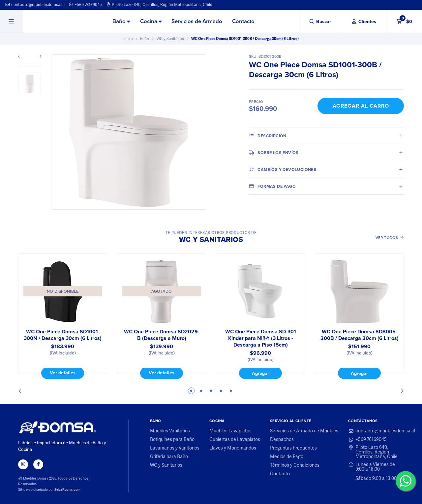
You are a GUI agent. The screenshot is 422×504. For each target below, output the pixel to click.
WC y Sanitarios (170, 39)
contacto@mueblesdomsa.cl (35, 5)
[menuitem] (121, 22)
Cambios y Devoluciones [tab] (283, 169)
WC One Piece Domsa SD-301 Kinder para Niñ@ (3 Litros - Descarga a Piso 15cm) (261, 338)
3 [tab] (211, 391)
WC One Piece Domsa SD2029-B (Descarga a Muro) (162, 335)
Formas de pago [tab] (272, 186)
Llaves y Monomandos (233, 448)
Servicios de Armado (197, 21)
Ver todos (390, 238)
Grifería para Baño (169, 457)
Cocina (151, 21)
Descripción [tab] (268, 136)
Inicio (128, 39)
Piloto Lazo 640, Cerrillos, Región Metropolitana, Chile (159, 5)
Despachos (282, 440)
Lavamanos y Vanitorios (175, 448)
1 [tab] (191, 391)
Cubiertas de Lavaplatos (235, 440)
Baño (121, 21)
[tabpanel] (63, 316)
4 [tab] (221, 391)
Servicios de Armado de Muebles (304, 431)
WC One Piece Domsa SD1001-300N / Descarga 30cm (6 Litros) (63, 335)
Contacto (243, 21)
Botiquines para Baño (172, 440)
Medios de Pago (287, 457)
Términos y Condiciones (295, 465)
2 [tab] (201, 391)
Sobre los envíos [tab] (274, 152)
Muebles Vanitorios (170, 431)
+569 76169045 (85, 5)
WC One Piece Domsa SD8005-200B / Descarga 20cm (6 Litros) (360, 335)
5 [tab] (231, 391)
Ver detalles (63, 373)
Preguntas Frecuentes (293, 448)
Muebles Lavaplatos (230, 431)
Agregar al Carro (361, 106)
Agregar (260, 373)
